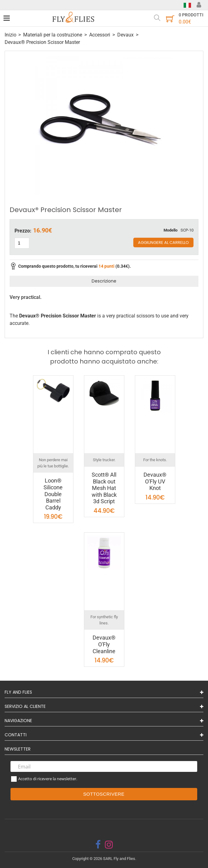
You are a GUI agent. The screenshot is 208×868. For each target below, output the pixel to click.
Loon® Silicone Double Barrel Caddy (53, 494)
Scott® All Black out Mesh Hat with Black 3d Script (104, 488)
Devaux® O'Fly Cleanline (104, 644)
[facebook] (98, 845)
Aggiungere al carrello (163, 243)
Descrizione (104, 281)
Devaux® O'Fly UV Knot (155, 481)
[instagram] (109, 845)
